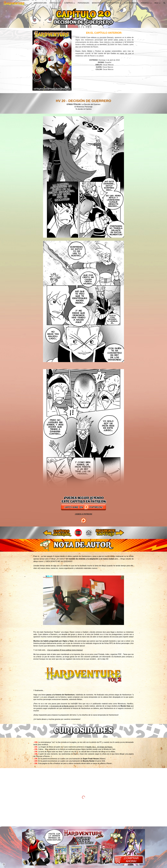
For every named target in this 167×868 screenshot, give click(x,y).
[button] (164, 3)
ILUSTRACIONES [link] (131, 3)
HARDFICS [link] (145, 3)
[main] (104, 51)
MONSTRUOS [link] (98, 3)
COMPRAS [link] (68, 3)
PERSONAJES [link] (83, 3)
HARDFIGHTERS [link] (113, 3)
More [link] (156, 3)
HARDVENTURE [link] (40, 3)
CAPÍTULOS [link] (54, 3)
